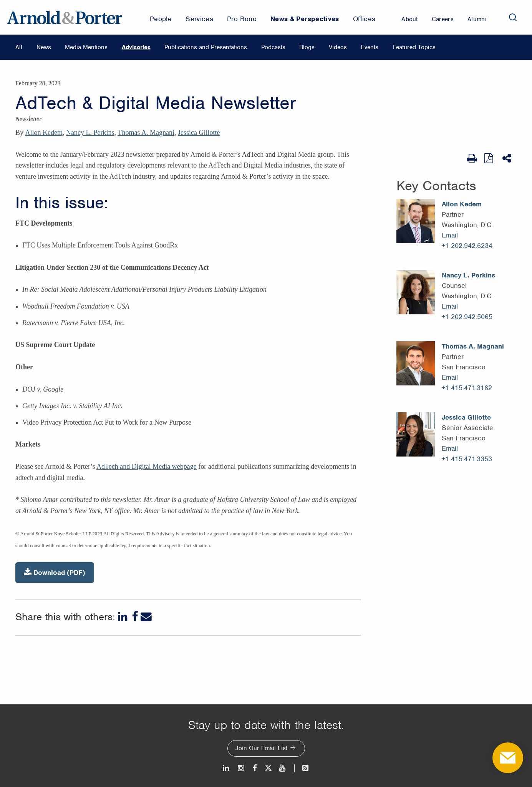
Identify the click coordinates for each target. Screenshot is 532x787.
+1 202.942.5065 (467, 317)
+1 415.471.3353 (467, 459)
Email (450, 235)
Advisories (136, 47)
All (19, 47)
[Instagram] (241, 768)
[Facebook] (135, 617)
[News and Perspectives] (302, 768)
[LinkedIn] (123, 617)
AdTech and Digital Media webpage (147, 467)
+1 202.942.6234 (467, 246)
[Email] (146, 617)
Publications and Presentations (206, 47)
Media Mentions (86, 47)
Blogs (307, 47)
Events (370, 47)
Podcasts (273, 47)
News (44, 47)
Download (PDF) (55, 572)
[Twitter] (268, 768)
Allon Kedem (44, 133)
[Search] (513, 17)
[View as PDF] (490, 158)
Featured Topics (414, 47)
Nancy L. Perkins (90, 133)
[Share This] (508, 158)
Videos (338, 47)
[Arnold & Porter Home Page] (65, 17)
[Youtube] (283, 768)
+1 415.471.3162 (467, 388)
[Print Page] (472, 158)
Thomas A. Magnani (146, 133)
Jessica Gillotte (199, 133)
